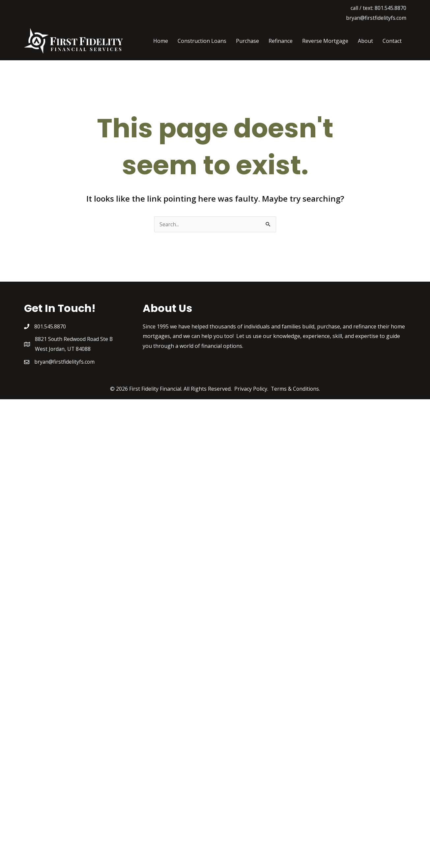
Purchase (247, 41)
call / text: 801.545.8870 (378, 8)
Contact (392, 41)
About (365, 41)
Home (161, 41)
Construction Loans (202, 41)
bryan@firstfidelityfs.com (376, 18)
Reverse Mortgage (325, 41)
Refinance (281, 41)
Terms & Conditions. (296, 389)
